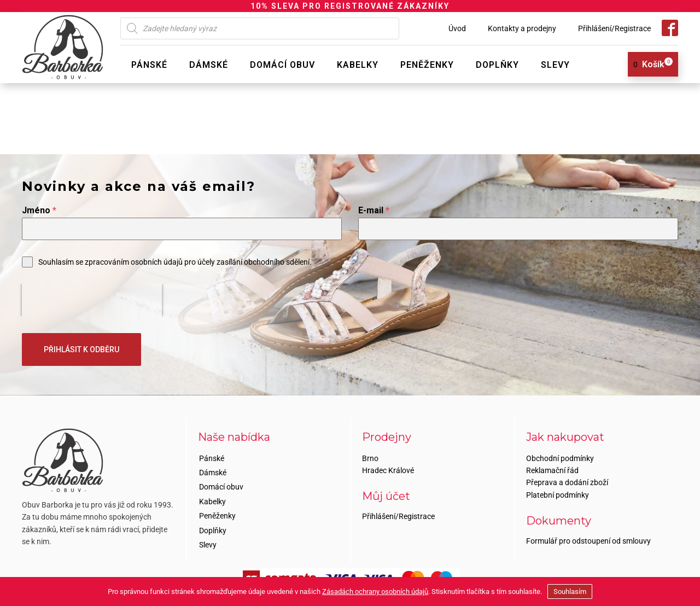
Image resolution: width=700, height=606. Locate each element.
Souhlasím (570, 592)
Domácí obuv (282, 65)
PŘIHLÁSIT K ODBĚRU (81, 349)
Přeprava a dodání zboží (567, 481)
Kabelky (358, 65)
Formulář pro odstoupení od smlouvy (588, 539)
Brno (370, 456)
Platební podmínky (558, 493)
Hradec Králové (388, 468)
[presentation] (92, 300)
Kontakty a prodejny (522, 28)
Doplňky (497, 65)
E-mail (374, 210)
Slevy (555, 65)
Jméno (39, 210)
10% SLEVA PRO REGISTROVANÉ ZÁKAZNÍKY (350, 6)
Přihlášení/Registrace (614, 28)
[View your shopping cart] (649, 65)
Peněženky (427, 65)
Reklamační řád (552, 468)
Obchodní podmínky (560, 456)
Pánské (149, 65)
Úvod (457, 28)
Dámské (209, 65)
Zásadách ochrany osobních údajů (375, 592)
